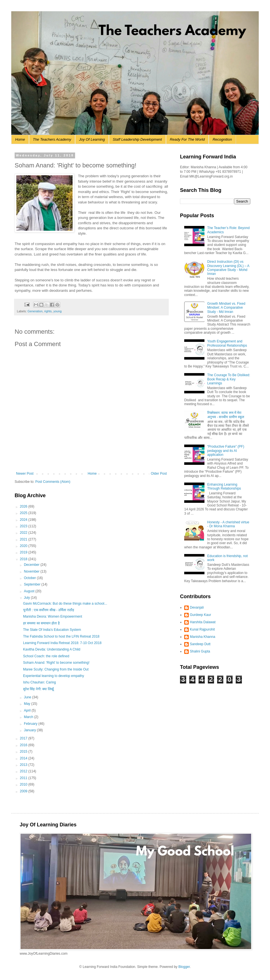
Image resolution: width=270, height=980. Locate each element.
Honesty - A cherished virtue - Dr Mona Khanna (228, 524)
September (33, 584)
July (27, 598)
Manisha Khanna (202, 637)
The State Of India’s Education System (52, 630)
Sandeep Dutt (200, 644)
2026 (24, 506)
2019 (24, 552)
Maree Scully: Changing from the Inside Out (56, 669)
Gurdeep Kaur (200, 615)
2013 (24, 765)
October (30, 578)
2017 (24, 738)
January (30, 730)
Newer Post (25, 474)
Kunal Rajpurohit (202, 629)
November (32, 571)
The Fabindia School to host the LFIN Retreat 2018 (61, 636)
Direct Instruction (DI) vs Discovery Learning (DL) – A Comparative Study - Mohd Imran (228, 268)
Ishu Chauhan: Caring (40, 682)
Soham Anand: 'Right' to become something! (56, 663)
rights (48, 311)
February (31, 724)
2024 (24, 520)
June (28, 697)
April (28, 710)
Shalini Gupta (200, 651)
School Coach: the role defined (46, 656)
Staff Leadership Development (137, 139)
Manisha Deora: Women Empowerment (53, 616)
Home (20, 139)
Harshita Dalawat (203, 622)
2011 (24, 778)
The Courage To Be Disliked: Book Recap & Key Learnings (229, 379)
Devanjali (197, 607)
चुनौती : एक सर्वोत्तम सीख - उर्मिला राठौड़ (49, 610)
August (30, 591)
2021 (24, 539)
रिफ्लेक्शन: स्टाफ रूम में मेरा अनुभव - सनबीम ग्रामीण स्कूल (226, 415)
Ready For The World (187, 139)
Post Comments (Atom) (53, 482)
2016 (24, 745)
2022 (24, 533)
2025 (24, 513)
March (29, 717)
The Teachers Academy (52, 139)
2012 (24, 771)
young (58, 311)
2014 (24, 758)
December (32, 565)
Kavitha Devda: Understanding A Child (52, 649)
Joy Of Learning (92, 139)
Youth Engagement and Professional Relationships (227, 343)
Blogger (184, 967)
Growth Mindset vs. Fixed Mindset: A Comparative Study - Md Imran (226, 308)
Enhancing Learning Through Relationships (224, 486)
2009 (24, 791)
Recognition (222, 139)
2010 (24, 784)
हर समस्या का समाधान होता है (41, 623)
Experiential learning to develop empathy (54, 676)
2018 (24, 559)
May (28, 704)
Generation (35, 311)
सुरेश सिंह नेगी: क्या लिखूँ (38, 689)
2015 (24, 752)
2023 (24, 526)
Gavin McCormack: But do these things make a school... (65, 604)
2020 (24, 546)
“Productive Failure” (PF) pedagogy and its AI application (226, 451)
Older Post (159, 474)
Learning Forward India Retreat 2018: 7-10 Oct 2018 (62, 643)
